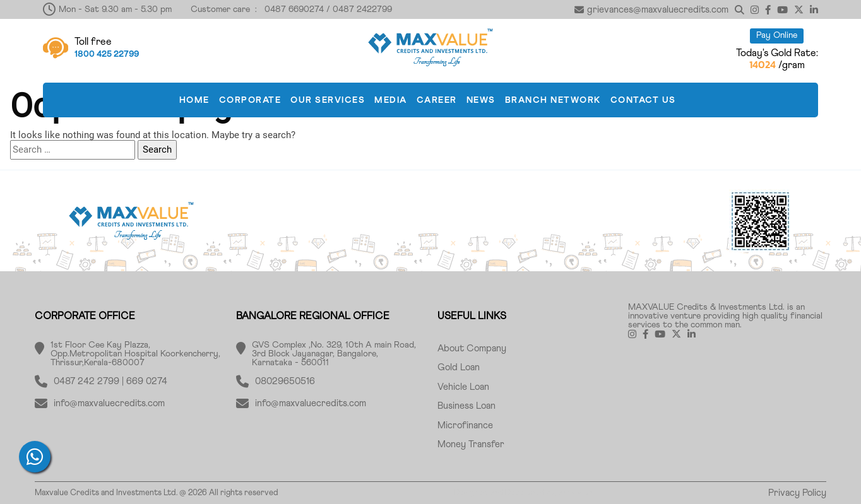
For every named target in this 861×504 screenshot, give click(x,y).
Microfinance (465, 425)
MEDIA (391, 100)
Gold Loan (459, 367)
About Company (472, 349)
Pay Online (777, 35)
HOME (194, 100)
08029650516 (285, 381)
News (481, 100)
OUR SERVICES (328, 100)
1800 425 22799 (107, 54)
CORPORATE (250, 100)
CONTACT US (643, 100)
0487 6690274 (294, 9)
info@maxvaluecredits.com (109, 403)
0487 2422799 (362, 9)
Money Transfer (471, 444)
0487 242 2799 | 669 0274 (110, 381)
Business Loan (466, 406)
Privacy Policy (797, 493)
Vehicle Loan (463, 387)
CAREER (437, 100)
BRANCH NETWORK (553, 100)
